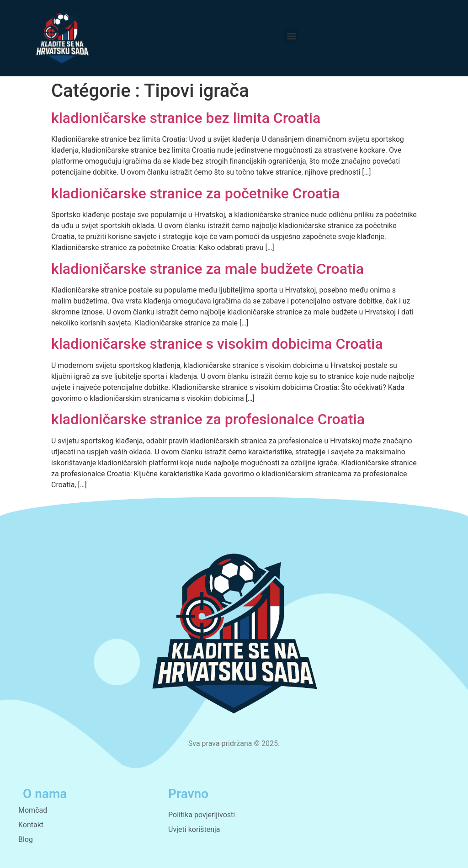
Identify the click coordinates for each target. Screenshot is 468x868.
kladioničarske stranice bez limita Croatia (186, 118)
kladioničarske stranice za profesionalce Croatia (208, 419)
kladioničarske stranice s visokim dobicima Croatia (217, 344)
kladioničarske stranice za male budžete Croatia (207, 269)
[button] (291, 36)
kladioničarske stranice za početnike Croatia (195, 193)
